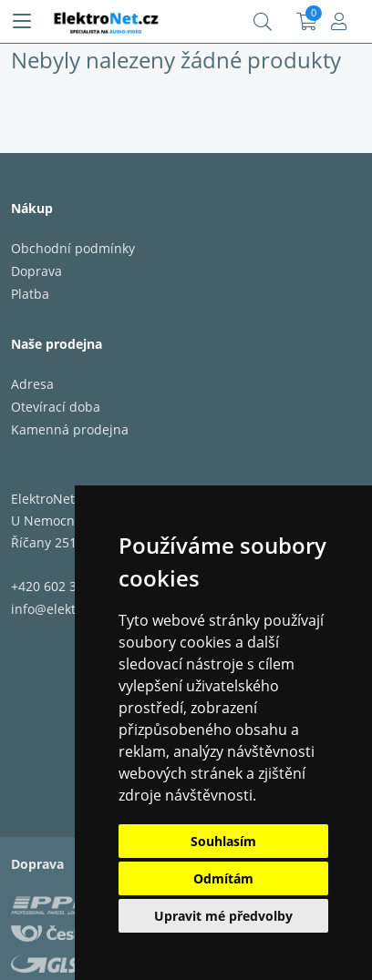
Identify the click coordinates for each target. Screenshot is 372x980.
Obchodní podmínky (73, 248)
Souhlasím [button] (223, 841)
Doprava (36, 271)
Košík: (307, 22)
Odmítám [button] (223, 878)
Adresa (32, 384)
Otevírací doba (56, 407)
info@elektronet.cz (68, 609)
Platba (30, 294)
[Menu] (22, 22)
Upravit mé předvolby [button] (223, 916)
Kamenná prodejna (70, 429)
